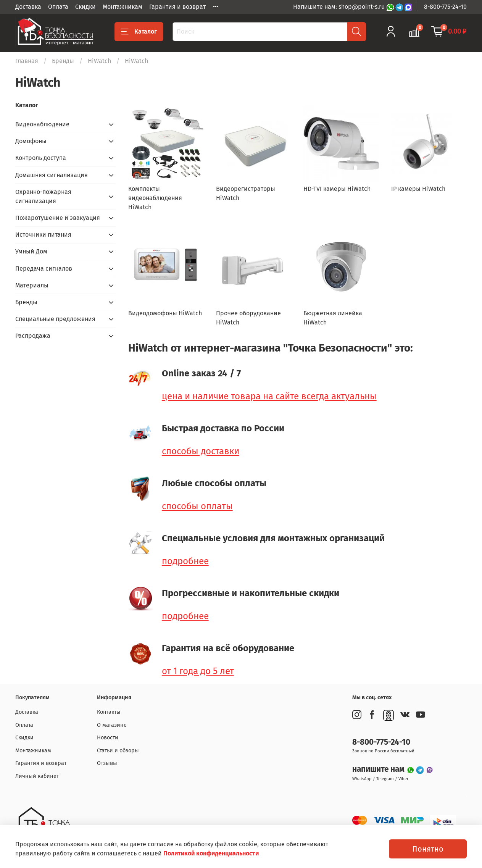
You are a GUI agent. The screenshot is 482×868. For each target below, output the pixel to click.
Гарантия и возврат (177, 7)
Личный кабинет (37, 776)
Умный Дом (31, 251)
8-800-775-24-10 (445, 7)
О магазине (112, 725)
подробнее (185, 561)
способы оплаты (197, 506)
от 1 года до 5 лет (198, 671)
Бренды (63, 61)
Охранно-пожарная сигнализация (43, 196)
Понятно (428, 849)
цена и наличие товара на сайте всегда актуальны (269, 396)
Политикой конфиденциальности (211, 853)
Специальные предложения (55, 319)
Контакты (109, 712)
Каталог (139, 32)
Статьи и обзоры (118, 751)
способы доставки (201, 451)
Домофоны (31, 141)
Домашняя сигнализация (52, 175)
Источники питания (43, 235)
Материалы (32, 285)
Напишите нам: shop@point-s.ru (340, 7)
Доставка (28, 7)
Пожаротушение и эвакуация (58, 218)
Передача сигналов (44, 269)
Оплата (58, 7)
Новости (108, 738)
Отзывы (107, 763)
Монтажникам (123, 7)
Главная (27, 61)
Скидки (85, 7)
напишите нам (379, 769)
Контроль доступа (41, 158)
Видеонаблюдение (42, 124)
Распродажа (33, 336)
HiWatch (99, 61)
